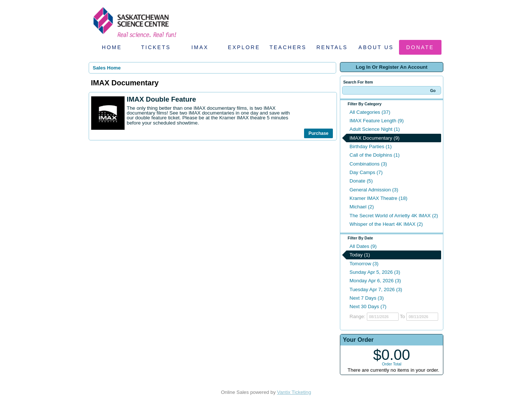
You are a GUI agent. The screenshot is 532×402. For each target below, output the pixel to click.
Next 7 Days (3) (367, 298)
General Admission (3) (374, 190)
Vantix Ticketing (294, 392)
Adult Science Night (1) (375, 129)
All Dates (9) (363, 246)
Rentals (332, 47)
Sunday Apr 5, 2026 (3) (375, 272)
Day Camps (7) (366, 172)
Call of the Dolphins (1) (375, 155)
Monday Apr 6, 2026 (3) (375, 281)
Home (112, 47)
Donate (420, 47)
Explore (244, 47)
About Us (376, 47)
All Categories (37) (370, 112)
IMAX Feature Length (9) (377, 121)
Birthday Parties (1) (371, 147)
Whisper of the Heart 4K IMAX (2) (386, 224)
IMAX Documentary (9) (375, 138)
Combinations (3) (368, 164)
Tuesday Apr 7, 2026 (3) (376, 289)
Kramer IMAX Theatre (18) (378, 198)
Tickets (156, 47)
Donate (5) (361, 181)
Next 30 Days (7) (368, 306)
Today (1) (360, 255)
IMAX (200, 47)
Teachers (288, 47)
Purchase (318, 133)
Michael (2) (362, 207)
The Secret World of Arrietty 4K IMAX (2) (394, 216)
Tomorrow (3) (364, 264)
